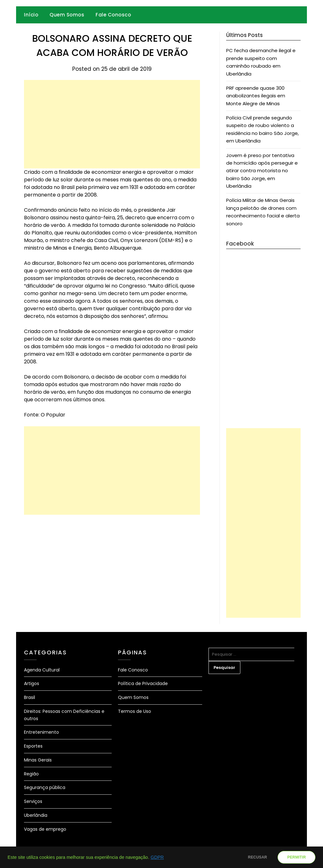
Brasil (29, 697)
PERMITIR (295, 857)
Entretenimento (41, 732)
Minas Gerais (38, 760)
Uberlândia (36, 815)
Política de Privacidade (143, 683)
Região (31, 774)
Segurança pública (45, 787)
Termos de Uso (135, 711)
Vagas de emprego (45, 829)
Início (31, 15)
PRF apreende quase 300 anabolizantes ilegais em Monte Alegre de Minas (256, 96)
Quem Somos (67, 15)
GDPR (157, 857)
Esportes (33, 746)
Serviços (33, 801)
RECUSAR (253, 857)
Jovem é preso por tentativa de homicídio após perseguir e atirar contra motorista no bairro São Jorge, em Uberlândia (262, 171)
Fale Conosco (113, 15)
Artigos (32, 683)
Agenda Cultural (42, 670)
